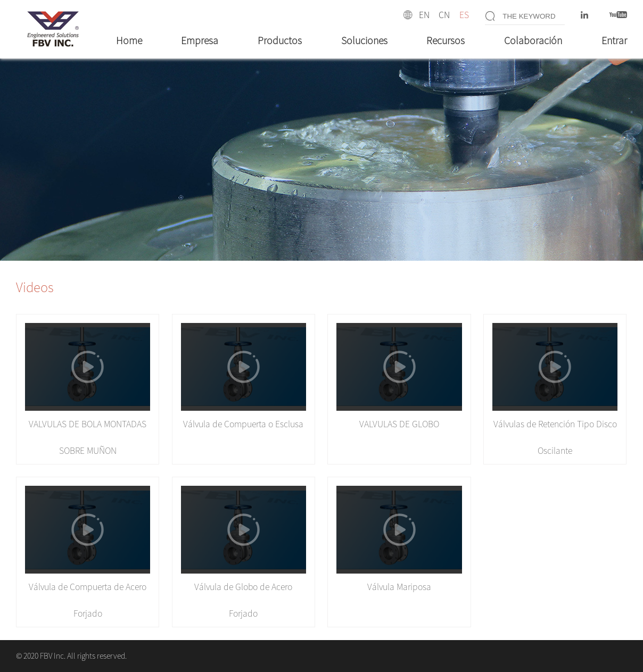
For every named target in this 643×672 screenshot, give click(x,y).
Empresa (200, 40)
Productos (280, 40)
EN (424, 15)
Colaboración (533, 40)
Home (129, 40)
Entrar (614, 40)
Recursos (446, 40)
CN (444, 15)
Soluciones (364, 40)
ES (464, 15)
